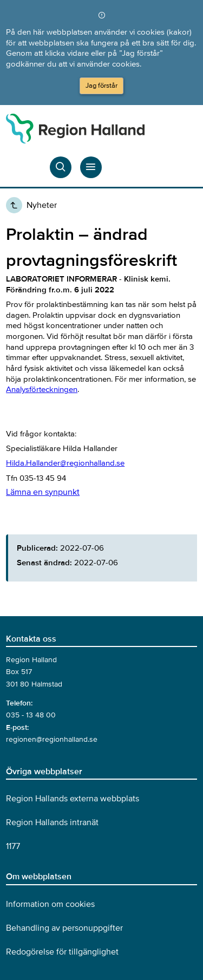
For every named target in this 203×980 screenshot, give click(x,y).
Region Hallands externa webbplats (73, 799)
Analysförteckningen (42, 389)
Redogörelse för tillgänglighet (62, 952)
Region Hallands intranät (52, 822)
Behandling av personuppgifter (64, 928)
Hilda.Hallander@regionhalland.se (65, 463)
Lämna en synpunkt (43, 492)
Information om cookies (50, 904)
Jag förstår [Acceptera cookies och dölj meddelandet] (101, 86)
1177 (13, 846)
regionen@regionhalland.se (52, 739)
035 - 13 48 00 (31, 715)
